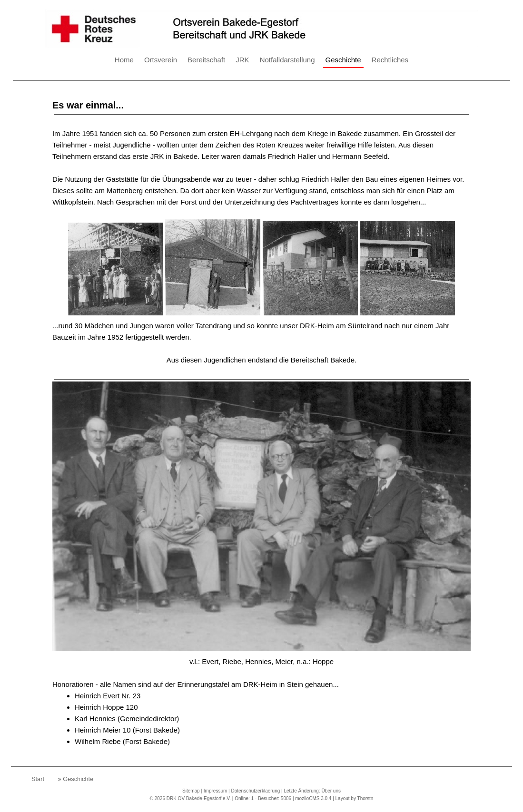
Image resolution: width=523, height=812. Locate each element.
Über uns (331, 791)
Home (124, 60)
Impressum (215, 791)
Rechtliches (390, 60)
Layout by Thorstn (355, 798)
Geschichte (343, 60)
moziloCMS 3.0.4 (313, 798)
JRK (242, 60)
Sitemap (191, 791)
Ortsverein (161, 60)
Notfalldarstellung (287, 60)
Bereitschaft (206, 60)
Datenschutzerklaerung (255, 791)
